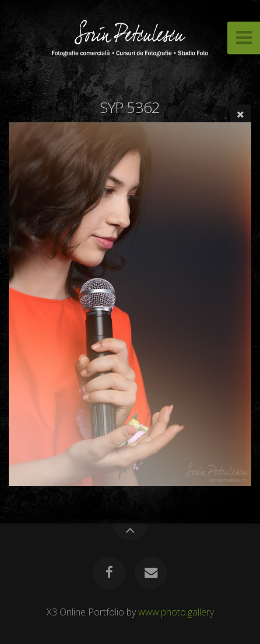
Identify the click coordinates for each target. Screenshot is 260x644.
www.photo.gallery (176, 612)
